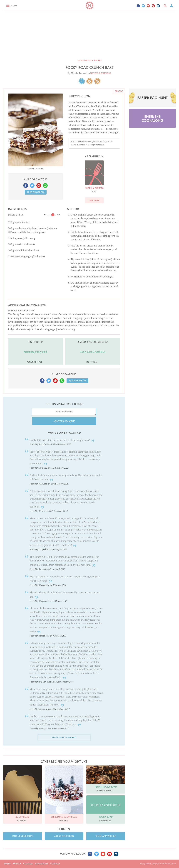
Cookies (28, 864)
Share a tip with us (106, 836)
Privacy (17, 864)
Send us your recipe (22, 836)
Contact (55, 864)
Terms (7, 864)
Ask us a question (64, 836)
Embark (148, 864)
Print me (119, 91)
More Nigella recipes (89, 60)
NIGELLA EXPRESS (101, 73)
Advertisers (42, 864)
